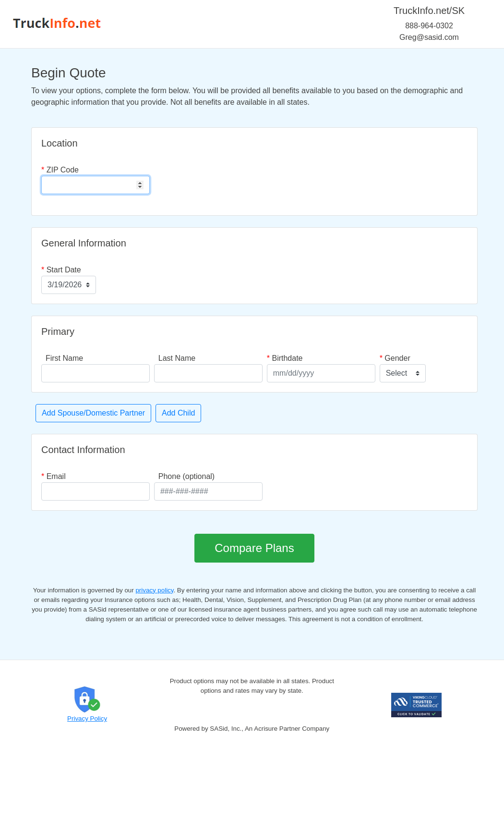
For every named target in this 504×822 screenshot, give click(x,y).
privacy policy (154, 590)
